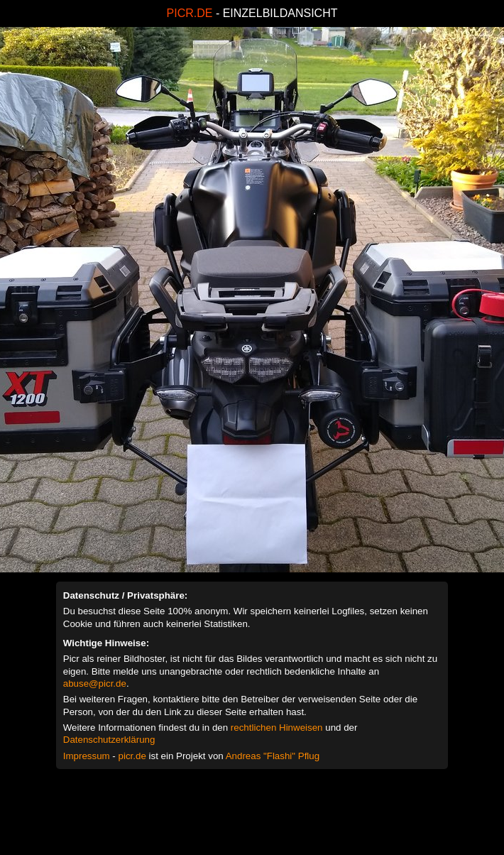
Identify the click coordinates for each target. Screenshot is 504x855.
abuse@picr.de (95, 684)
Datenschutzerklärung (109, 740)
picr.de (132, 756)
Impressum (87, 756)
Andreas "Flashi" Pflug (273, 756)
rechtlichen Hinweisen (277, 728)
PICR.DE (190, 13)
